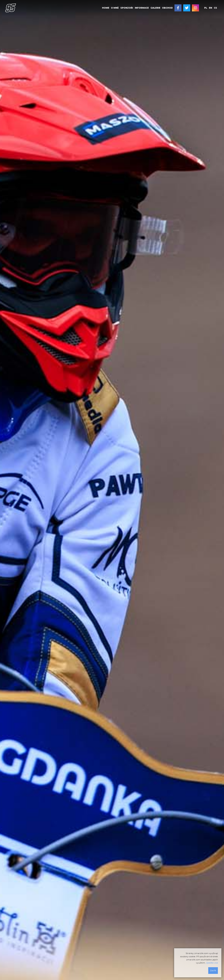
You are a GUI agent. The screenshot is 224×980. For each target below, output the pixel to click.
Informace (142, 8)
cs (215, 8)
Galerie (155, 8)
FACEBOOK (178, 8)
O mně (115, 8)
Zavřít (213, 970)
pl (206, 8)
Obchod (167, 8)
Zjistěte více (212, 963)
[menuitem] (106, 8)
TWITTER (187, 8)
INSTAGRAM (195, 8)
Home (106, 8)
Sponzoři (127, 8)
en (211, 8)
